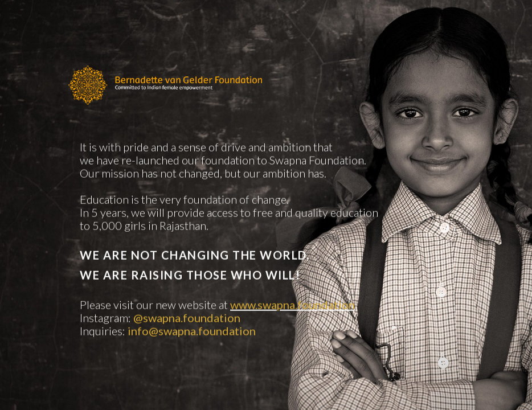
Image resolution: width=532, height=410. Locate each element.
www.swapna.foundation (292, 306)
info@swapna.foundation (192, 333)
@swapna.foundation (187, 319)
